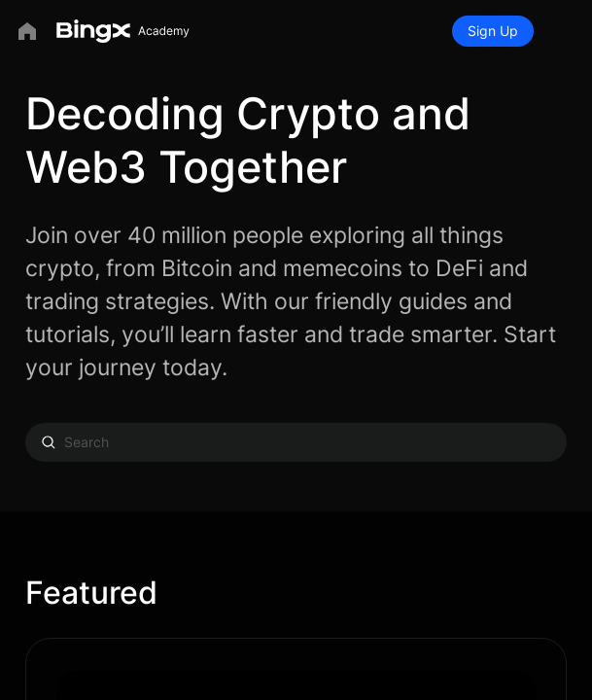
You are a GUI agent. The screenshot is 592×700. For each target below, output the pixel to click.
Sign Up (493, 31)
